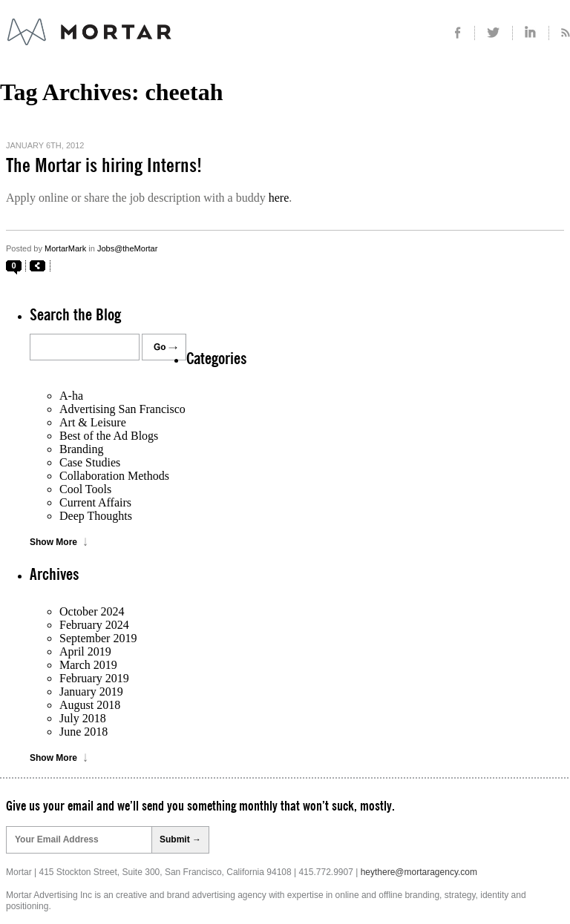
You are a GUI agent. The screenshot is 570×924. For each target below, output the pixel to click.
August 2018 (90, 705)
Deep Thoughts (96, 516)
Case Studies (90, 462)
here (279, 198)
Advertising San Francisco (122, 409)
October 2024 (92, 611)
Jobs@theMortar (127, 248)
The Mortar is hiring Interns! (104, 166)
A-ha (71, 396)
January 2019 (91, 692)
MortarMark (65, 248)
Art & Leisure (93, 422)
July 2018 (83, 718)
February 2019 (94, 678)
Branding (82, 449)
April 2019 (85, 651)
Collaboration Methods (114, 476)
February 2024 (94, 625)
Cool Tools (85, 489)
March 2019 (88, 665)
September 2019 (98, 638)
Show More (53, 542)
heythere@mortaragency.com (419, 872)
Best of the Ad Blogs (109, 436)
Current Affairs (95, 502)
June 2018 (83, 732)
